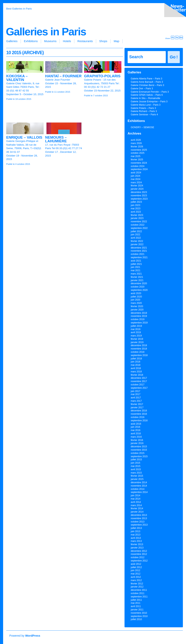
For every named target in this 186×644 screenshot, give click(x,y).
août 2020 (136, 293)
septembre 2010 (139, 616)
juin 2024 (136, 176)
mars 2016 (136, 437)
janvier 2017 (137, 408)
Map (116, 41)
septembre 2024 (139, 169)
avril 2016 (136, 434)
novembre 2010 (139, 613)
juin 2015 (136, 463)
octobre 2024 (138, 166)
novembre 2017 (139, 381)
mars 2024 (136, 183)
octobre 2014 (138, 489)
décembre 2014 (139, 482)
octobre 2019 (138, 319)
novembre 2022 (139, 222)
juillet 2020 (136, 297)
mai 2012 (136, 574)
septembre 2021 (139, 257)
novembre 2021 (139, 251)
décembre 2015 (139, 447)
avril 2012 (136, 577)
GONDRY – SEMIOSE (142, 127)
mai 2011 (136, 603)
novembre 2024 (139, 163)
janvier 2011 (137, 610)
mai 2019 (136, 329)
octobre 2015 (138, 453)
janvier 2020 (137, 310)
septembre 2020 (139, 290)
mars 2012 (136, 580)
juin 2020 (136, 300)
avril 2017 (136, 398)
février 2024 (137, 186)
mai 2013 (136, 535)
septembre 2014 (139, 492)
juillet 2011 (136, 600)
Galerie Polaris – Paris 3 (143, 108)
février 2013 (137, 544)
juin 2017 (136, 391)
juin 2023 (136, 205)
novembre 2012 (139, 554)
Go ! (174, 57)
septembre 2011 (139, 597)
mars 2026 (136, 143)
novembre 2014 (139, 486)
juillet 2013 (136, 528)
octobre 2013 (138, 522)
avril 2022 (136, 238)
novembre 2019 (139, 316)
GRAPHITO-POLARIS (102, 76)
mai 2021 (136, 270)
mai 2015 (136, 466)
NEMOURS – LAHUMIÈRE (56, 139)
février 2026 (137, 147)
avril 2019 (136, 332)
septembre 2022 (139, 228)
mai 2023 (136, 209)
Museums (50, 41)
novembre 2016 (139, 414)
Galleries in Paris (46, 32)
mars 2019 (136, 336)
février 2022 (137, 241)
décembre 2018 (139, 345)
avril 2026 (136, 140)
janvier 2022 (137, 244)
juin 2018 (136, 362)
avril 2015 (136, 469)
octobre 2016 (138, 417)
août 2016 (136, 424)
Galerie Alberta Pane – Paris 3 (146, 79)
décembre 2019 (139, 313)
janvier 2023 (137, 218)
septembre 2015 (139, 456)
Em (181, 37)
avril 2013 (136, 538)
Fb (172, 37)
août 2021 (136, 261)
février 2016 (137, 440)
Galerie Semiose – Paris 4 (144, 115)
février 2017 (137, 404)
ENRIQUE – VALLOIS (24, 137)
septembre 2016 (139, 421)
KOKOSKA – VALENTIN (17, 78)
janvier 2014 (137, 512)
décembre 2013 (139, 515)
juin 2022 (136, 235)
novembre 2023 (139, 196)
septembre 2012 (139, 561)
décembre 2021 (139, 248)
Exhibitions (31, 41)
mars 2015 (136, 473)
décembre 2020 (139, 283)
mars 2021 (136, 274)
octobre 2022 (138, 225)
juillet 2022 (136, 231)
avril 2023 (136, 212)
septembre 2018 (139, 355)
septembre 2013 (139, 525)
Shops (103, 41)
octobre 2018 (138, 352)
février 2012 (137, 584)
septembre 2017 (139, 388)
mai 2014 (136, 499)
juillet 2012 (136, 567)
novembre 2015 (139, 450)
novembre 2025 (139, 150)
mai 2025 (136, 156)
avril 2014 (136, 502)
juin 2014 (136, 495)
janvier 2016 (137, 443)
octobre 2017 (138, 385)
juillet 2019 (136, 326)
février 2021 (137, 277)
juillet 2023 (136, 202)
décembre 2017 (139, 378)
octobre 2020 (138, 287)
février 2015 (137, 476)
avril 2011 (136, 606)
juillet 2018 (136, 359)
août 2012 (136, 564)
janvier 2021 (137, 280)
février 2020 (137, 306)
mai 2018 (136, 365)
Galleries (12, 41)
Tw (177, 37)
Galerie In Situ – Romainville (145, 98)
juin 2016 (136, 427)
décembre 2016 (139, 411)
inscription (174, 11)
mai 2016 (136, 430)
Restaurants (85, 41)
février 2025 (137, 160)
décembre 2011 (139, 590)
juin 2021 (136, 267)
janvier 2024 (137, 189)
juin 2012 (136, 570)
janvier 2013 (137, 548)
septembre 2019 (139, 323)
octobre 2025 (138, 153)
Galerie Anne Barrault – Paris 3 (147, 82)
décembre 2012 (139, 551)
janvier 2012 (137, 587)
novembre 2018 (139, 349)
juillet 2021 (136, 264)
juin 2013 (136, 531)
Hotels (67, 41)
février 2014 (137, 508)
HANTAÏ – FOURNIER (63, 76)
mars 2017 (136, 401)
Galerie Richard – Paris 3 (144, 111)
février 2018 (137, 375)
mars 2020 (136, 303)
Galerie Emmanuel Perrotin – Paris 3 (150, 92)
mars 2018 (136, 372)
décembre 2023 (139, 192)
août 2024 (136, 173)
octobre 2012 (138, 557)
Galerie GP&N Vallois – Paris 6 (147, 95)
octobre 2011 (138, 593)
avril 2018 (136, 368)
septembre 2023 (139, 199)
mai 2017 (136, 394)
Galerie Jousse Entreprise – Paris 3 (149, 102)
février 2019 (137, 339)
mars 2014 (136, 505)
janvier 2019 (137, 342)
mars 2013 (136, 541)
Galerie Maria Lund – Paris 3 (146, 105)
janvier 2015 (137, 479)
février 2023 (137, 215)
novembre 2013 (139, 518)
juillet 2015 (136, 460)
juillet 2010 (136, 619)
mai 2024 (136, 179)
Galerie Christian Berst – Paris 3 (147, 85)
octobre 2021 (138, 254)
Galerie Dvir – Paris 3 (142, 89)
